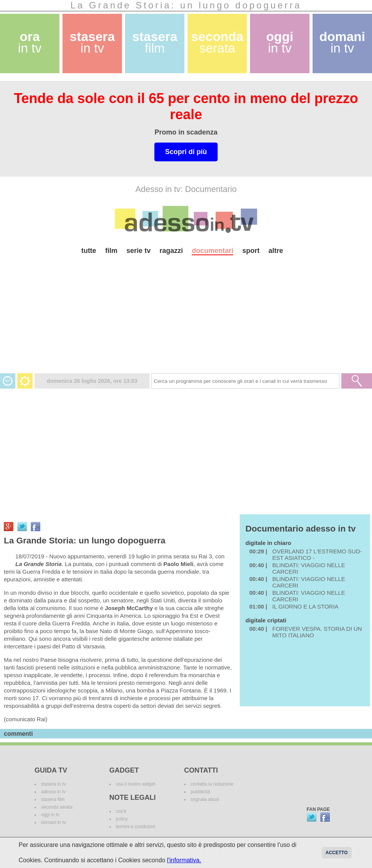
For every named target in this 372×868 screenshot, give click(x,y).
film (111, 251)
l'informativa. (184, 860)
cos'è (121, 811)
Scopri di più (186, 152)
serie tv (139, 251)
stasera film (53, 799)
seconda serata (57, 807)
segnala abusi (205, 799)
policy (122, 819)
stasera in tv (53, 784)
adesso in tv (53, 792)
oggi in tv (50, 815)
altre (276, 251)
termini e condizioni (136, 827)
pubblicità (200, 792)
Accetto (337, 853)
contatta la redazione (212, 784)
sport (251, 251)
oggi (280, 42)
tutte (89, 251)
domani (342, 42)
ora (30, 42)
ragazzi (171, 251)
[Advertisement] (186, 320)
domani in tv (53, 822)
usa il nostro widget (136, 784)
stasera (92, 42)
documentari (212, 251)
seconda (217, 42)
